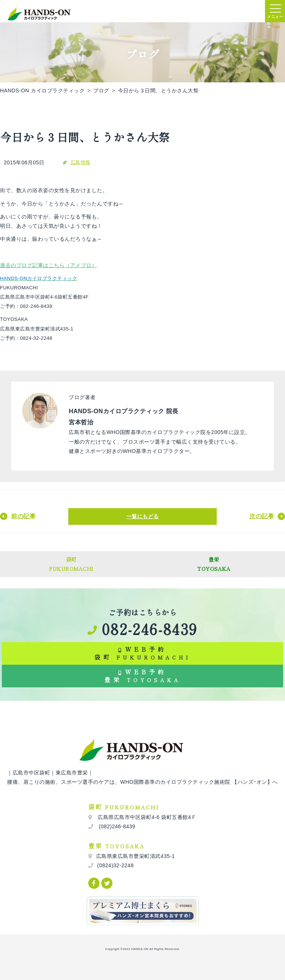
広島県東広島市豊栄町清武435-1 (135, 856)
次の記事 (262, 516)
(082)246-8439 (116, 826)
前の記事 (23, 516)
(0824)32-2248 (115, 865)
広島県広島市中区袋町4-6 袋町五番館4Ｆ (146, 817)
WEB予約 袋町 (142, 653)
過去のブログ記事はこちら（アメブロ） (48, 265)
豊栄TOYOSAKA (214, 564)
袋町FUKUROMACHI (71, 564)
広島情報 (81, 162)
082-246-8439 (142, 629)
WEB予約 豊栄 (142, 676)
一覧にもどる (143, 516)
